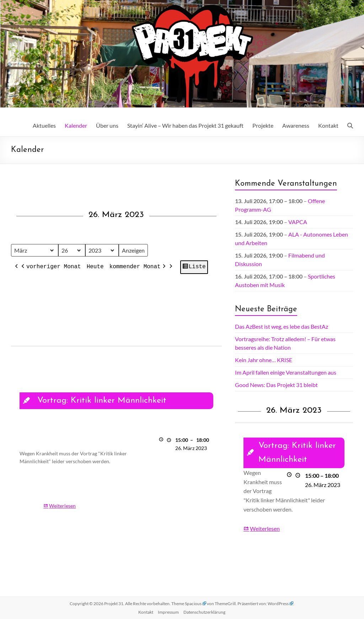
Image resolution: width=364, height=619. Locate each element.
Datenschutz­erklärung (204, 612)
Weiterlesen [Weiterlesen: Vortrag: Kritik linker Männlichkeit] (62, 506)
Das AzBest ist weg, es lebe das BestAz (282, 326)
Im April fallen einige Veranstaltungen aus (286, 372)
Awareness (296, 125)
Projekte (263, 125)
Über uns (107, 125)
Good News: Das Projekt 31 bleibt (276, 385)
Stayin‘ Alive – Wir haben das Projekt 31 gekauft (185, 125)
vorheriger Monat (50, 268)
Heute (95, 267)
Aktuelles (44, 125)
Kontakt (328, 125)
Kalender (76, 125)
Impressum (168, 612)
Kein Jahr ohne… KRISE (264, 360)
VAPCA (298, 222)
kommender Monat (138, 268)
